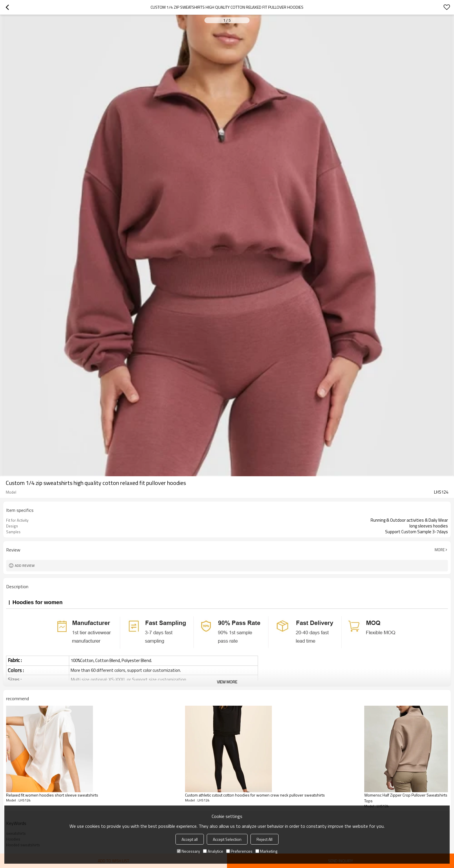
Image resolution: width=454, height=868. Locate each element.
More (440, 550)
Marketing (266, 851)
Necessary (188, 851)
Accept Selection (227, 839)
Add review (25, 566)
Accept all (190, 839)
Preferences (239, 851)
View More (227, 682)
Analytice (213, 851)
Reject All (264, 839)
